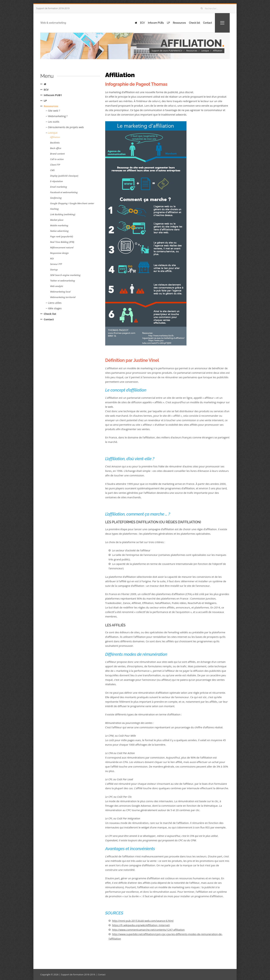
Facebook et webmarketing (64, 192)
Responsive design (59, 253)
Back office (56, 148)
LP (163, 23)
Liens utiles (55, 303)
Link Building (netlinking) (63, 214)
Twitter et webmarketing (63, 281)
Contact (206, 23)
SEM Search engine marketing (65, 275)
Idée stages (55, 308)
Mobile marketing (59, 225)
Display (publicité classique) (64, 176)
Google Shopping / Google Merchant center (72, 203)
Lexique (205, 51)
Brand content (57, 154)
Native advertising (59, 231)
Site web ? (54, 111)
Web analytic (57, 286)
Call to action (57, 159)
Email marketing (58, 187)
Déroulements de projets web (66, 127)
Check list (192, 23)
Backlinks (55, 143)
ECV (134, 23)
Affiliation (218, 51)
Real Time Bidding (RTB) (62, 242)
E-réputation (56, 181)
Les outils (54, 122)
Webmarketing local (60, 292)
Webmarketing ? (58, 116)
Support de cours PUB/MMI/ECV (167, 51)
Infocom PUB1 (149, 23)
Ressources (175, 23)
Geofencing (56, 198)
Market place (57, 220)
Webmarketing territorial (63, 297)
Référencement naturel (62, 248)
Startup (54, 270)
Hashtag (54, 209)
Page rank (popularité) (62, 236)
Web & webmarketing (61, 23)
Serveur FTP (56, 264)
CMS (52, 170)
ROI (52, 259)
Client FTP (55, 165)
